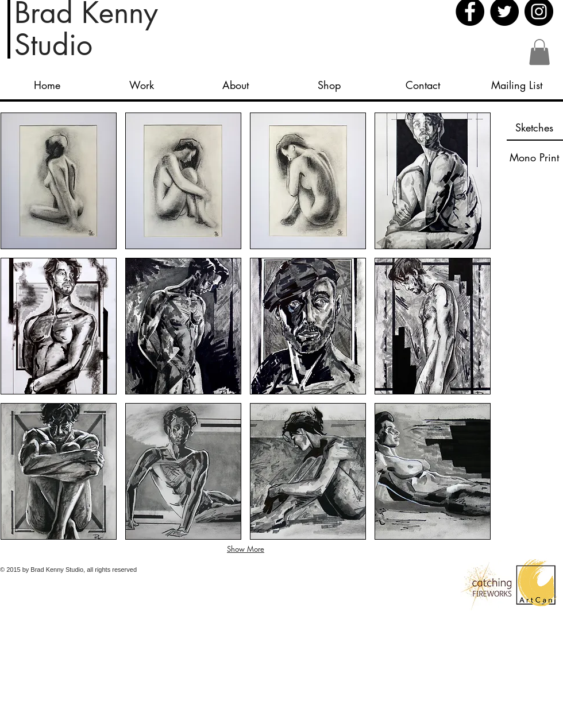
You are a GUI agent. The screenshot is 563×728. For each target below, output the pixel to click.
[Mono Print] (534, 157)
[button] (539, 52)
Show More (246, 549)
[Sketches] (534, 127)
